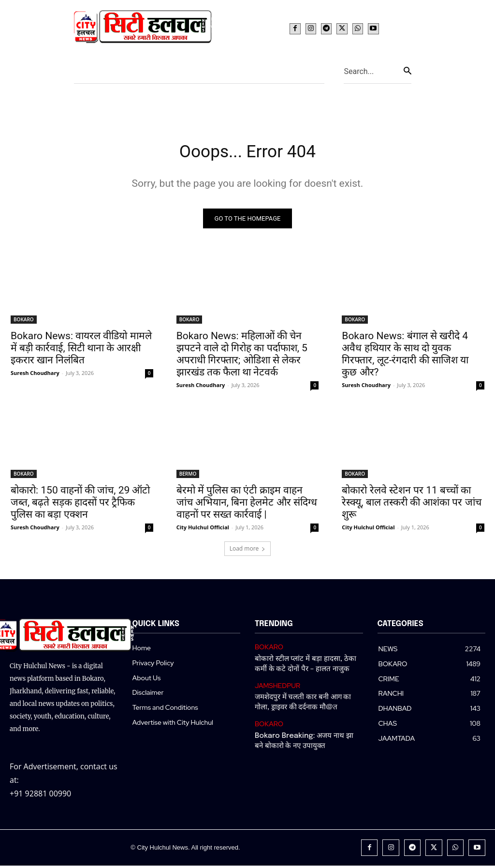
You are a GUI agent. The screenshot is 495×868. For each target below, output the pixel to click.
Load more (248, 552)
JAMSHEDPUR (276, 687)
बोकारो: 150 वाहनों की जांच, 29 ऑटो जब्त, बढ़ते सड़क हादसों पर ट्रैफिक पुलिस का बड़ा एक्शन (80, 506)
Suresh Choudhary (35, 376)
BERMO (188, 477)
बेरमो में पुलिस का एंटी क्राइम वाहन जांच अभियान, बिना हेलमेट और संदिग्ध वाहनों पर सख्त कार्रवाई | (247, 506)
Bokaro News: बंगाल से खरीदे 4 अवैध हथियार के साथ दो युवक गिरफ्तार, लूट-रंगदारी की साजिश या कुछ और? (405, 357)
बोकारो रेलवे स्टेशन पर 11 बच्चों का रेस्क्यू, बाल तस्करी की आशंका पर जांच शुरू (411, 506)
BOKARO (24, 323)
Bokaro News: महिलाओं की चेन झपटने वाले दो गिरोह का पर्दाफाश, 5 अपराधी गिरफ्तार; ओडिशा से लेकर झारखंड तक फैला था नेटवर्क (242, 357)
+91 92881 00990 (40, 796)
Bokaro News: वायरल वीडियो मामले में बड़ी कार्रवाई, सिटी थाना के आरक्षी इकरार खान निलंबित (81, 351)
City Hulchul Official (203, 531)
